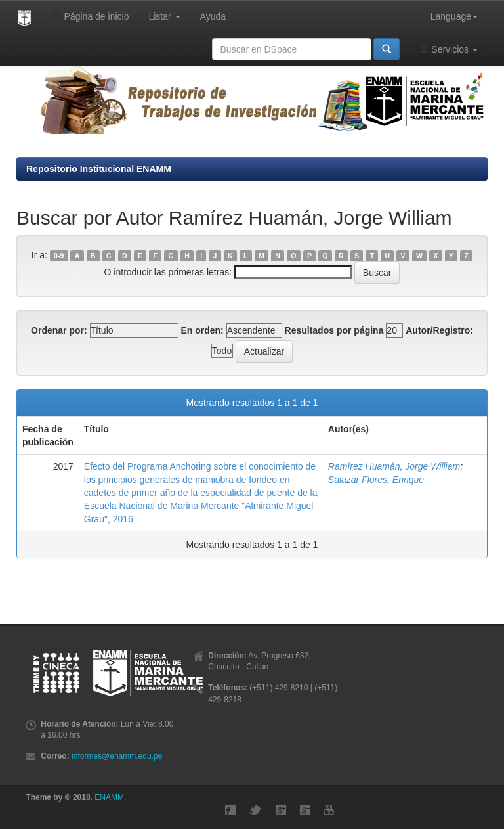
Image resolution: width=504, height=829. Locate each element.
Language (454, 16)
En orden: (202, 330)
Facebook (230, 810)
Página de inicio (91, 16)
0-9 (59, 256)
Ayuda (213, 16)
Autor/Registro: (439, 330)
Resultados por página (334, 330)
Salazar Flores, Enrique (376, 480)
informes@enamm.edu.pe (117, 756)
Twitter (255, 810)
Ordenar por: (59, 330)
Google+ (281, 810)
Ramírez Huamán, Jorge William (394, 466)
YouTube (329, 810)
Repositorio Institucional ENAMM (99, 169)
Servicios (449, 49)
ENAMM (109, 797)
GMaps (305, 810)
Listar (164, 16)
